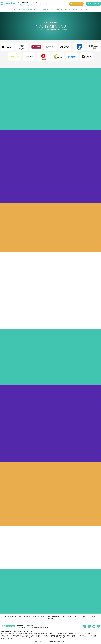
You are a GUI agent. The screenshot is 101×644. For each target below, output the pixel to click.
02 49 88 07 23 (93, 4)
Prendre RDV (76, 4)
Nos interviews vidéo (53, 617)
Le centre (17, 10)
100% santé (83, 10)
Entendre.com (92, 617)
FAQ (63, 617)
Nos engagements (29, 10)
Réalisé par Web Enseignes (39, 642)
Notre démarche (43, 10)
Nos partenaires (17, 617)
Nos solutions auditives (59, 10)
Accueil (7, 617)
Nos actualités (39, 617)
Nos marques (28, 617)
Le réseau (51, 619)
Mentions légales (80, 617)
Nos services (73, 10)
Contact (70, 617)
